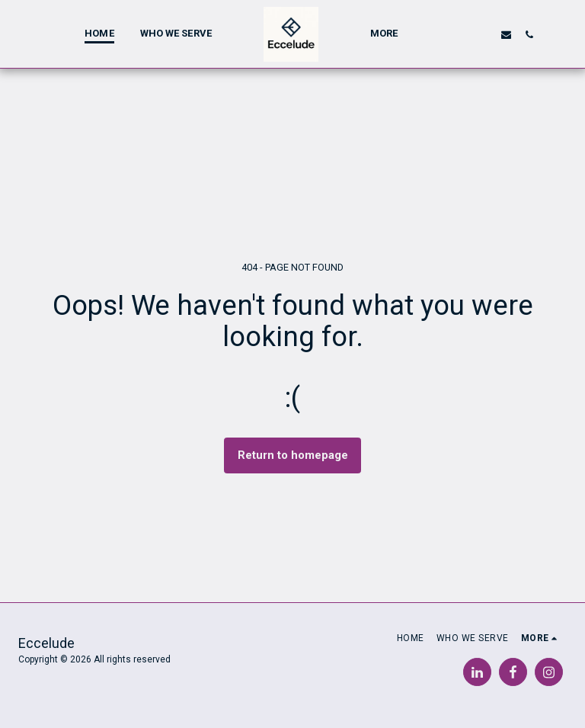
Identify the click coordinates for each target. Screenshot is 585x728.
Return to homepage (293, 455)
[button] (459, 34)
